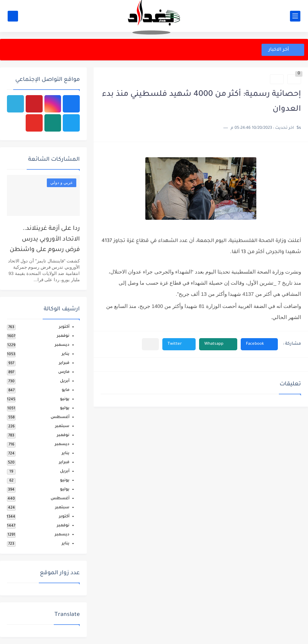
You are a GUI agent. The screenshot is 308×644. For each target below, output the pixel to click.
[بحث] (13, 16)
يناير (66, 354)
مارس (64, 372)
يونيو (65, 399)
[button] (259, 344)
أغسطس (60, 417)
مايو (66, 390)
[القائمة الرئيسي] (295, 16)
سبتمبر (62, 426)
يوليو (65, 408)
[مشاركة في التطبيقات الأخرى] (150, 344)
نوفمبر (63, 336)
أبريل (65, 381)
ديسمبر (62, 345)
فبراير (64, 363)
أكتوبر (64, 327)
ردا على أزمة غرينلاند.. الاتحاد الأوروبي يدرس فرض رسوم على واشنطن (45, 240)
